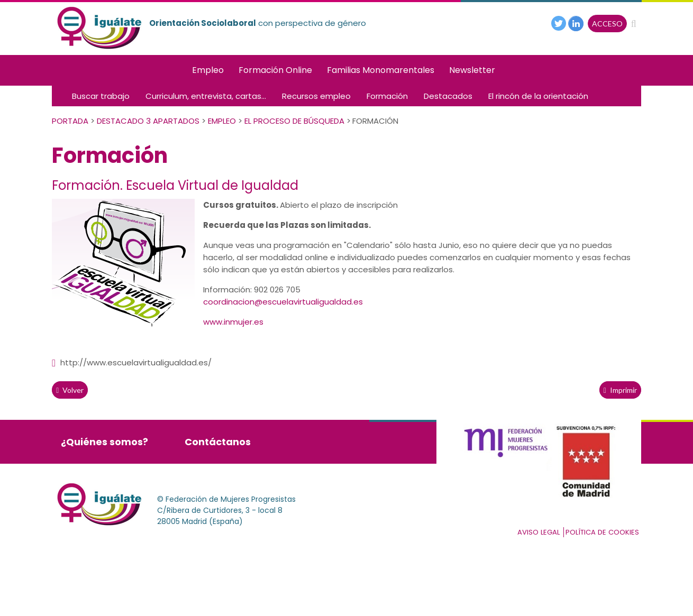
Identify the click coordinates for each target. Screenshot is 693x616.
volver (70, 390)
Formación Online (275, 70)
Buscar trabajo (101, 96)
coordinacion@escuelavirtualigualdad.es (283, 302)
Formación (387, 96)
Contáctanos (218, 442)
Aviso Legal (539, 532)
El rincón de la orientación (538, 96)
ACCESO (607, 24)
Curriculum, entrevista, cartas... (206, 96)
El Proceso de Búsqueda (294, 121)
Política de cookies (602, 532)
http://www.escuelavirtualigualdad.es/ (132, 362)
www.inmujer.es (233, 322)
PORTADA (70, 121)
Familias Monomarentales (381, 70)
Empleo (208, 70)
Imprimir (620, 390)
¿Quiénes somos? (104, 442)
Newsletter (472, 70)
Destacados (448, 96)
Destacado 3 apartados (148, 121)
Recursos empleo (316, 96)
